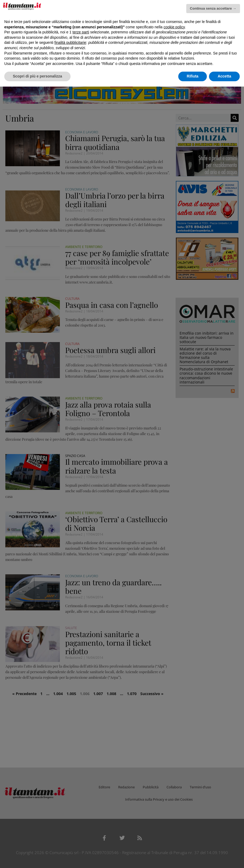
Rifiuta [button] (193, 76)
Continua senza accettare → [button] (213, 8)
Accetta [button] (224, 76)
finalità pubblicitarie (70, 42)
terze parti (81, 32)
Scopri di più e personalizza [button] (37, 76)
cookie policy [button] (174, 27)
